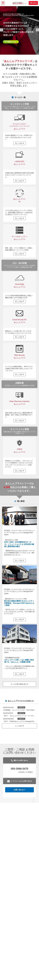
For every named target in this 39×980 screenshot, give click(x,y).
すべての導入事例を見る (19, 684)
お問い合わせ (33, 3)
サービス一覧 (20, 97)
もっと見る (19, 726)
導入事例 (19, 501)
